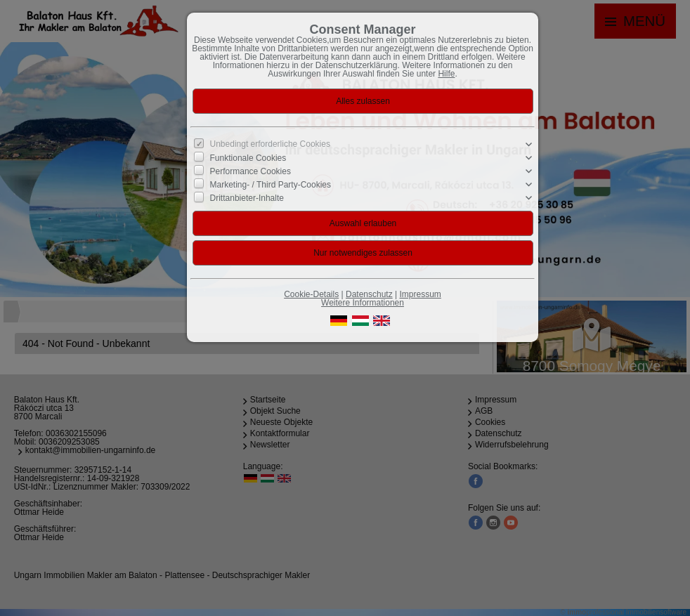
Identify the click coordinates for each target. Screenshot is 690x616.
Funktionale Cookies (248, 157)
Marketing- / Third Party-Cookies (271, 185)
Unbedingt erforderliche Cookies (270, 144)
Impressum (420, 294)
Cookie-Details (311, 294)
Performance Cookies (250, 171)
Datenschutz (369, 294)
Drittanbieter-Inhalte (247, 198)
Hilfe (446, 74)
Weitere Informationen (363, 303)
